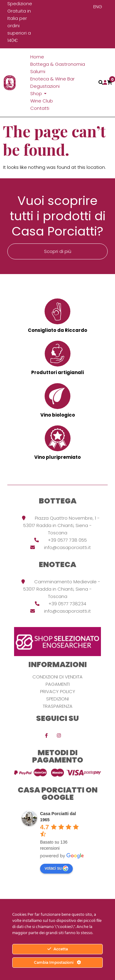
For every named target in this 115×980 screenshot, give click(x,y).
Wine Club (42, 101)
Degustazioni (45, 86)
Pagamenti (58, 684)
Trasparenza (58, 706)
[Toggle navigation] (101, 82)
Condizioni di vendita (57, 677)
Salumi (38, 71)
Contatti (40, 108)
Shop (37, 93)
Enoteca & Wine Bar (52, 79)
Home (37, 57)
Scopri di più (58, 251)
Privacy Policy (58, 691)
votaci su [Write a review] (56, 868)
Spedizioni (57, 699)
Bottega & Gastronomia (58, 64)
